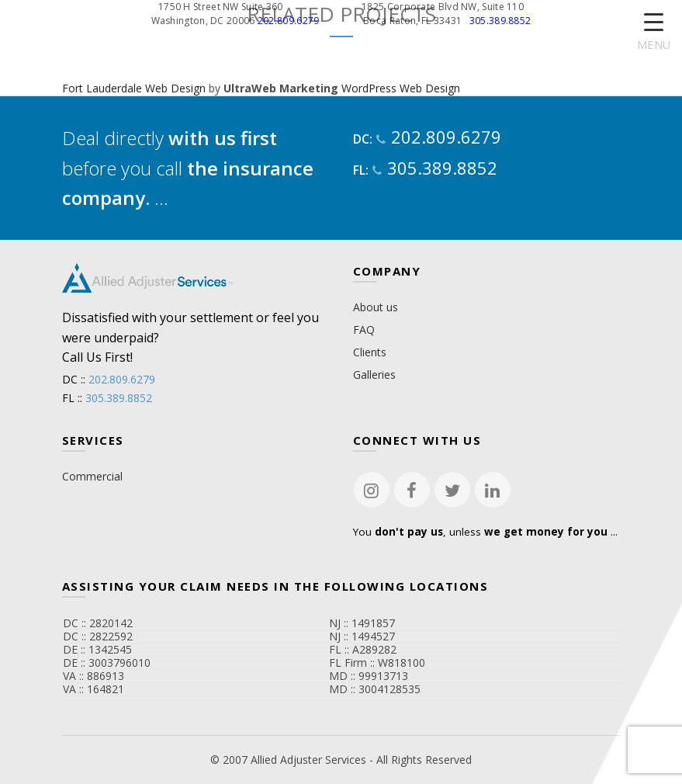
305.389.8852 (500, 21)
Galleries (374, 375)
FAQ (364, 330)
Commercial (92, 476)
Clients (370, 352)
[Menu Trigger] (654, 33)
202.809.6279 (289, 21)
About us (376, 307)
